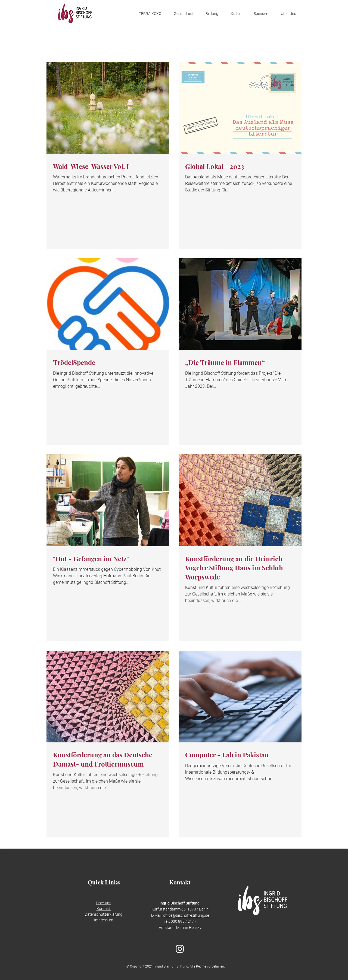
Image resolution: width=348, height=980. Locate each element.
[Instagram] (180, 949)
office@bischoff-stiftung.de (186, 915)
